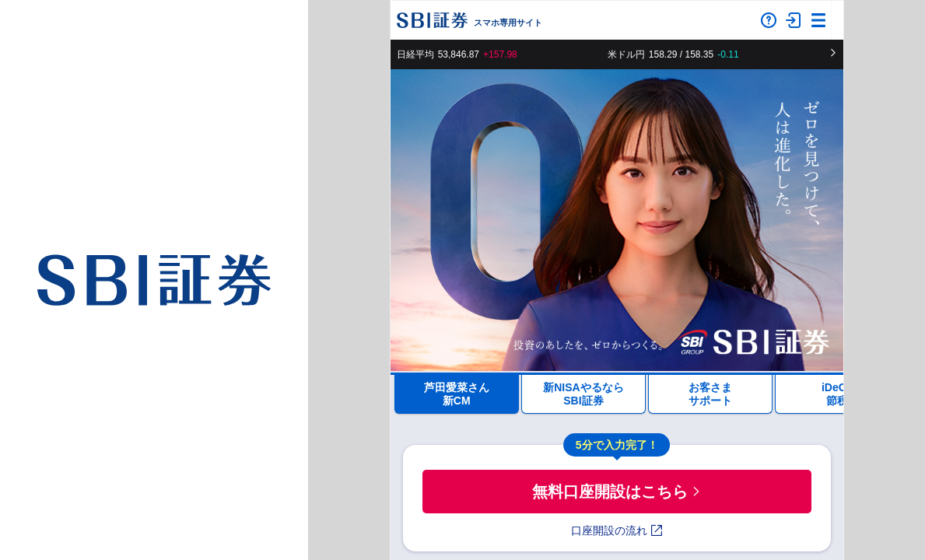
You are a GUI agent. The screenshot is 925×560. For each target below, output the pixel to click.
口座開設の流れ (617, 530)
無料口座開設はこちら (617, 492)
